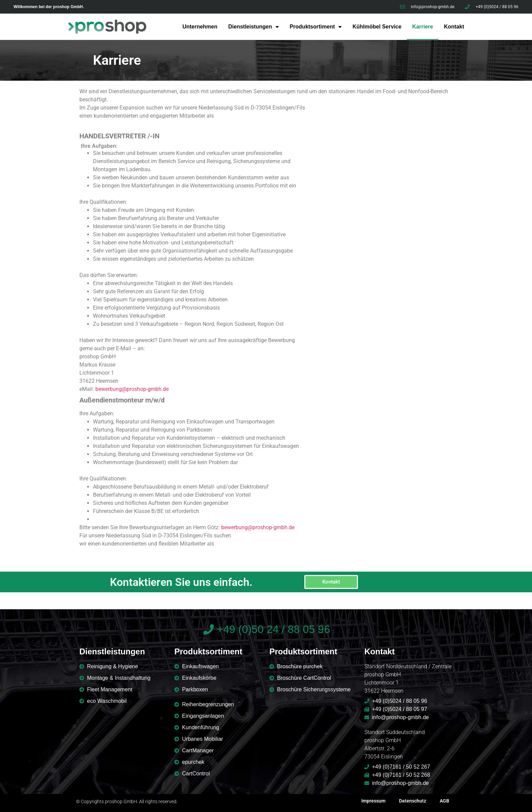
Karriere (423, 27)
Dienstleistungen (254, 27)
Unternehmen (200, 27)
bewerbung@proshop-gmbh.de (132, 389)
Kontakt (454, 27)
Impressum (373, 801)
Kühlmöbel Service (377, 27)
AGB (444, 801)
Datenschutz (413, 801)
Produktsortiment (316, 27)
